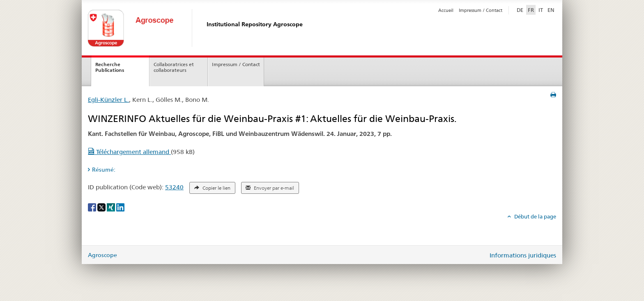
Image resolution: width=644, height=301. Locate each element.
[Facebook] (93, 207)
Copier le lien (212, 188)
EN (551, 10)
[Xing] (112, 207)
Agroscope (102, 255)
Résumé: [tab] (104, 170)
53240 (174, 187)
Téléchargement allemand (129, 152)
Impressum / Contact (481, 10)
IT (541, 10)
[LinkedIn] (120, 207)
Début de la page (535, 216)
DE (521, 9)
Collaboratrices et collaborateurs (174, 67)
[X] (102, 207)
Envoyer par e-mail (270, 188)
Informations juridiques (523, 255)
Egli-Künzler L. (108, 100)
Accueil (446, 10)
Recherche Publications (110, 67)
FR (531, 10)
